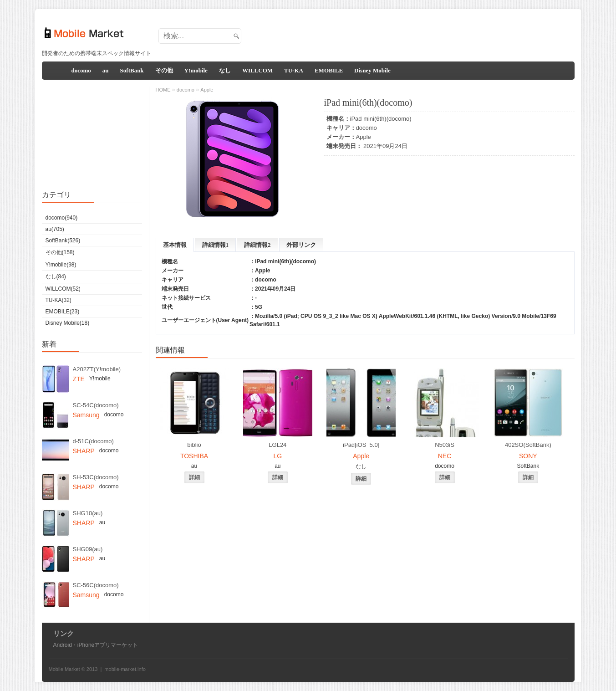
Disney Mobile (372, 70)
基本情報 (175, 245)
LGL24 (277, 445)
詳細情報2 (257, 245)
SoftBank (132, 70)
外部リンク (301, 245)
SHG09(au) (88, 549)
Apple (364, 137)
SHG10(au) (88, 513)
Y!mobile (196, 70)
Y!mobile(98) (61, 265)
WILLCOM (257, 70)
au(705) (55, 229)
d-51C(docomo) (93, 441)
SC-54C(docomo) (96, 405)
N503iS (445, 445)
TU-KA (294, 70)
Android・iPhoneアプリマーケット (96, 645)
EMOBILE (329, 70)
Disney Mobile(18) (68, 323)
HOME (163, 90)
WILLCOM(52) (63, 289)
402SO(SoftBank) (528, 445)
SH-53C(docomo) (96, 477)
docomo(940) (62, 218)
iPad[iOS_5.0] (361, 445)
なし (225, 70)
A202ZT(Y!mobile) (97, 369)
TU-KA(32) (59, 300)
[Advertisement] (407, 33)
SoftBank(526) (63, 241)
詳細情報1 (216, 245)
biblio (194, 445)
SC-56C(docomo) (96, 585)
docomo (81, 70)
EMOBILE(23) (63, 312)
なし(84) (56, 276)
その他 (164, 70)
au (106, 70)
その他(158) (60, 252)
